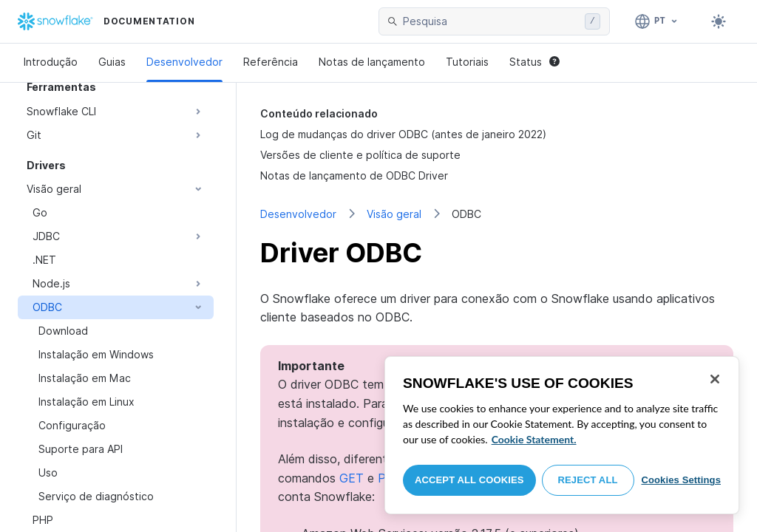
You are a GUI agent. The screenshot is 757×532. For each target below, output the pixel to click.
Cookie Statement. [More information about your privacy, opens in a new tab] (534, 439)
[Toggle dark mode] (719, 21)
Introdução (51, 62)
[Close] (715, 379)
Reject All (588, 480)
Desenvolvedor (184, 62)
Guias (112, 62)
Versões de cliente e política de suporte (360, 155)
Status (534, 62)
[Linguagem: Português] (657, 21)
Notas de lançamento (372, 62)
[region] (562, 435)
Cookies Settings (681, 480)
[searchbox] (491, 21)
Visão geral (394, 214)
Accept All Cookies (469, 480)
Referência (271, 62)
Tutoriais (467, 62)
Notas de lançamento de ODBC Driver (354, 175)
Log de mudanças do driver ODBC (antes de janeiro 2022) (403, 134)
